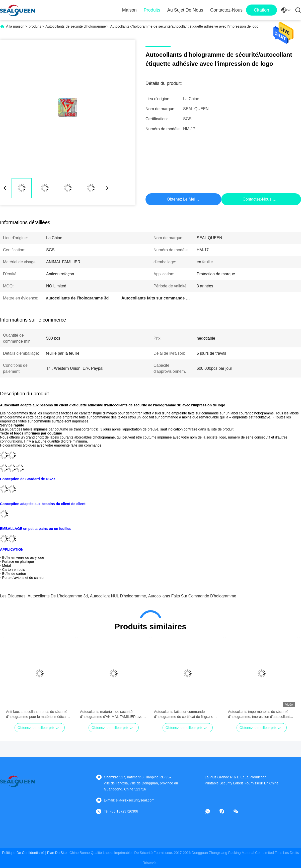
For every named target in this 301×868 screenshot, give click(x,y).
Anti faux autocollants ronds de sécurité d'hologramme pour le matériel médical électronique (37, 714)
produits (35, 26)
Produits (152, 10)
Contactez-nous (226, 10)
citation (261, 10)
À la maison (15, 26)
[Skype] (225, 811)
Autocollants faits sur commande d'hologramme (192, 596)
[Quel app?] (211, 811)
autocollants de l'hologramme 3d (58, 596)
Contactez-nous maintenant (267, 199)
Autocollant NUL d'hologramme (118, 596)
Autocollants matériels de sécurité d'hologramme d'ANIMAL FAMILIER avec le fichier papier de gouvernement (112, 714)
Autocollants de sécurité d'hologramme (76, 26)
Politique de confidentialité (23, 853)
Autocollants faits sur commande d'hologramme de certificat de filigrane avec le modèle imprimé (184, 714)
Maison (129, 10)
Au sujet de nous (185, 10)
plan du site (57, 853)
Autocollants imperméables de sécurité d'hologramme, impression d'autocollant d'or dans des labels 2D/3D (259, 714)
